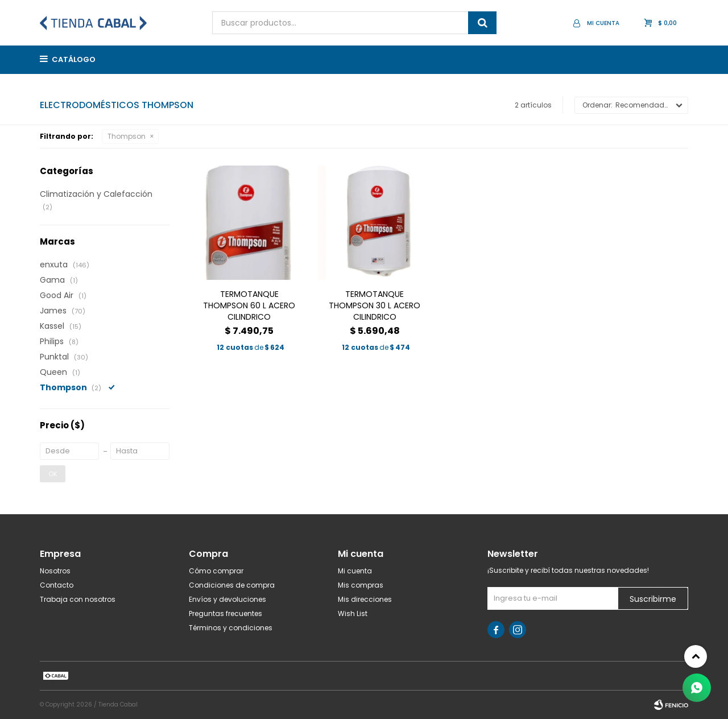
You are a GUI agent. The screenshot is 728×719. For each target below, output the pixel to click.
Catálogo (74, 59)
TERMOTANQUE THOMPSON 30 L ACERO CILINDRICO (375, 305)
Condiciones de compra (232, 585)
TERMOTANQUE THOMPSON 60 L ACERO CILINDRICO (249, 305)
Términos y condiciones (231, 628)
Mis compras (361, 585)
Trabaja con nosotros (78, 599)
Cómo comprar (216, 571)
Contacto (57, 585)
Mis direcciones (365, 599)
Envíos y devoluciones (227, 599)
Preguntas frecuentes (226, 613)
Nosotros (55, 571)
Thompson (127, 136)
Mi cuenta (355, 571)
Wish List (353, 613)
